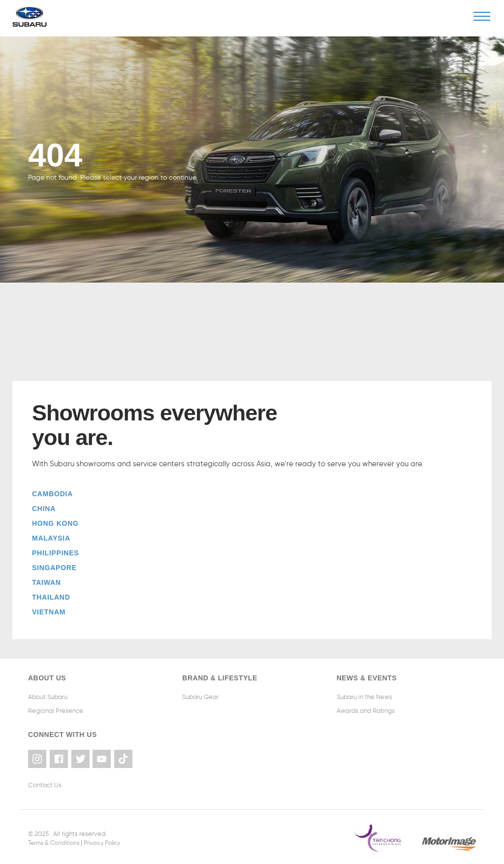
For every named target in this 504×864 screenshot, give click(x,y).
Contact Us (45, 782)
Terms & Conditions (56, 840)
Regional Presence (56, 711)
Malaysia (51, 538)
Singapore (54, 568)
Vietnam (49, 612)
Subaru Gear (200, 697)
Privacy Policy (109, 840)
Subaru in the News (364, 697)
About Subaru (48, 697)
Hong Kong (55, 523)
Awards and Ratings (366, 711)
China (44, 509)
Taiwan (47, 582)
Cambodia (52, 494)
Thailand (51, 597)
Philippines (55, 553)
